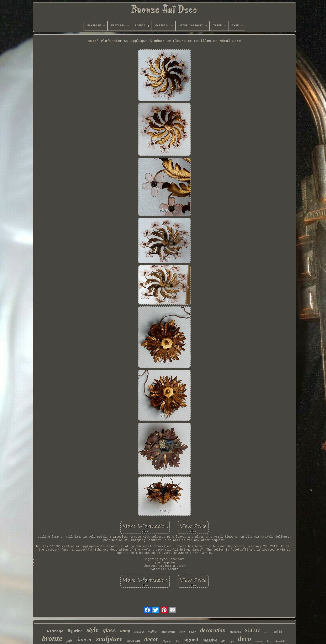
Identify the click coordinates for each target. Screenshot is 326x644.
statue (253, 630)
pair (69, 641)
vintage (55, 631)
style (92, 630)
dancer (84, 639)
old (223, 641)
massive (210, 640)
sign (232, 641)
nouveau (133, 640)
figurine (75, 631)
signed (191, 640)
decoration (213, 630)
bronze (52, 638)
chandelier (281, 641)
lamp (125, 631)
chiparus (235, 632)
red (177, 640)
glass (109, 631)
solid (278, 632)
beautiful (139, 632)
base (182, 632)
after (268, 641)
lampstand (168, 632)
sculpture (109, 639)
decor (151, 639)
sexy (193, 631)
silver (267, 632)
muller (152, 632)
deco (244, 639)
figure (166, 642)
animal (259, 642)
